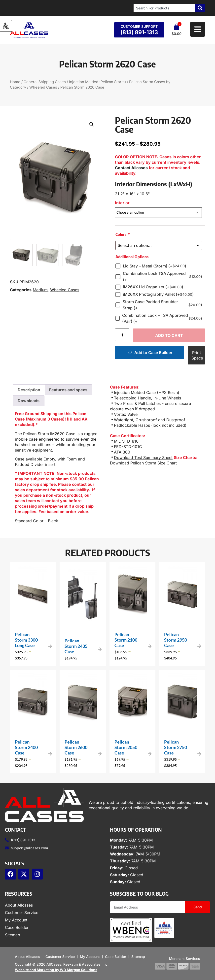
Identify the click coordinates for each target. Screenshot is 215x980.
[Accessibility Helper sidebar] (6, 26)
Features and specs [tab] (68, 390)
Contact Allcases (131, 168)
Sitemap (13, 935)
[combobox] (164, 8)
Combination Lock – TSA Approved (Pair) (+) (162, 318)
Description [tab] (29, 390)
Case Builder (17, 927)
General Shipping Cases (45, 82)
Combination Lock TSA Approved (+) (162, 277)
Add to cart (169, 335)
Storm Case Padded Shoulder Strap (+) (162, 305)
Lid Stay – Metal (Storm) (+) (155, 266)
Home (15, 82)
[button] (92, 124)
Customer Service (22, 913)
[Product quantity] (122, 335)
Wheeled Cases (43, 87)
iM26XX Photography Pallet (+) (158, 294)
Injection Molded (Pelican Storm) (97, 82)
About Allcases (19, 905)
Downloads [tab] (29, 401)
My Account (16, 920)
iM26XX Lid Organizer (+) (153, 287)
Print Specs (197, 355)
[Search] (200, 8)
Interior (122, 203)
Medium (40, 290)
